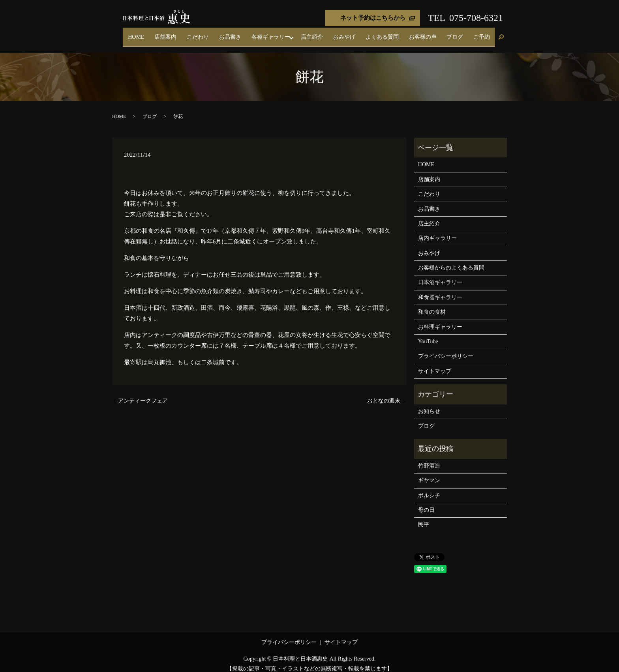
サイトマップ (435, 364)
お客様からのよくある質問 (451, 261)
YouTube (428, 334)
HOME (202, 33)
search (501, 34)
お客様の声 (440, 33)
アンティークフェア (143, 394)
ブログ (465, 33)
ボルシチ (429, 488)
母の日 (426, 503)
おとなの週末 (384, 394)
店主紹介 (350, 33)
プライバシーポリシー (446, 349)
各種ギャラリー (309, 33)
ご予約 (485, 33)
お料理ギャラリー (440, 320)
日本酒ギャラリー (440, 276)
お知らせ (429, 404)
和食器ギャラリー (440, 290)
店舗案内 (225, 33)
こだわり (250, 33)
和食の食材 (432, 305)
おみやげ (375, 33)
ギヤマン (429, 474)
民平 (424, 518)
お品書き (276, 33)
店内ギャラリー (437, 231)
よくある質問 (406, 33)
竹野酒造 (429, 459)
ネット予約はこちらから (373, 18)
